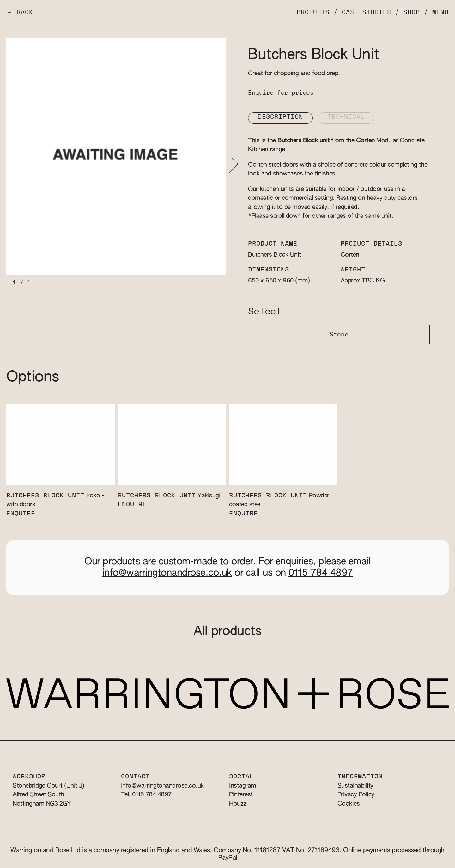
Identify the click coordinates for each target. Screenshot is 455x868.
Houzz (238, 804)
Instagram (243, 786)
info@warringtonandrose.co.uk (167, 573)
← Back (20, 12)
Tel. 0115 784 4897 (146, 795)
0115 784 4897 (321, 573)
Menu (440, 12)
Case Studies (367, 12)
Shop (412, 12)
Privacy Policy (356, 795)
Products (313, 12)
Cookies (349, 804)
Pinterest (241, 795)
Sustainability (355, 786)
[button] (223, 164)
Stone (339, 335)
